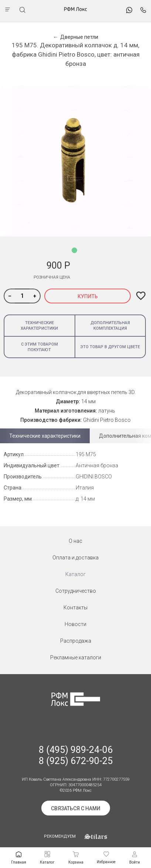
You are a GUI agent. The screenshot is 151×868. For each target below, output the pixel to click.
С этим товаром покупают (40, 347)
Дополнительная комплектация (110, 326)
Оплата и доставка (75, 558)
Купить (88, 296)
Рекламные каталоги (76, 657)
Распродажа (76, 641)
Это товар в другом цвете (110, 347)
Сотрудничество (76, 591)
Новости (75, 624)
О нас (75, 541)
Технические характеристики (39, 326)
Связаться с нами (76, 808)
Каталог (75, 574)
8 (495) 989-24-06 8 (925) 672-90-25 (76, 755)
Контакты (75, 608)
